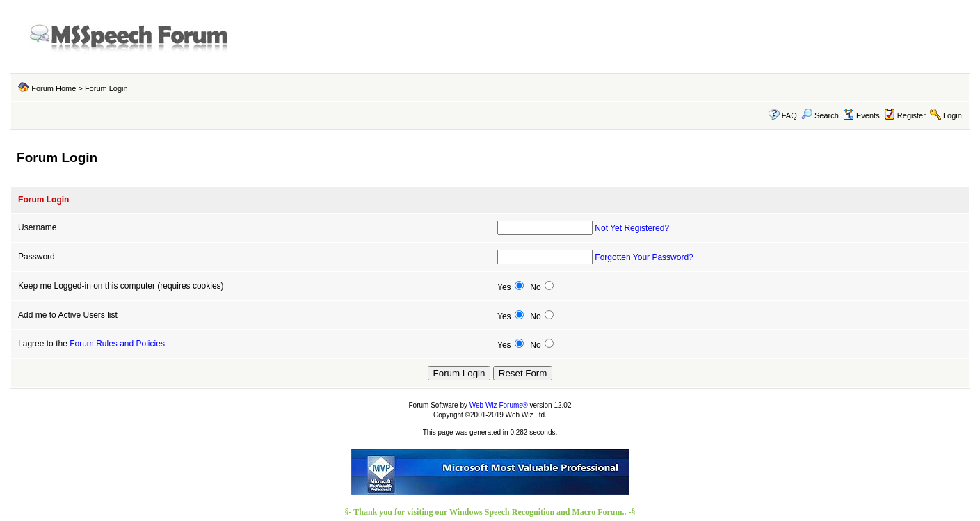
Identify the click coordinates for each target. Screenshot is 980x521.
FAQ (789, 115)
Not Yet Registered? (632, 228)
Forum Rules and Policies (117, 344)
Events (861, 115)
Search (820, 115)
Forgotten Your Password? (644, 257)
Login (953, 115)
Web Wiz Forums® (499, 405)
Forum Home (54, 88)
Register (911, 115)
